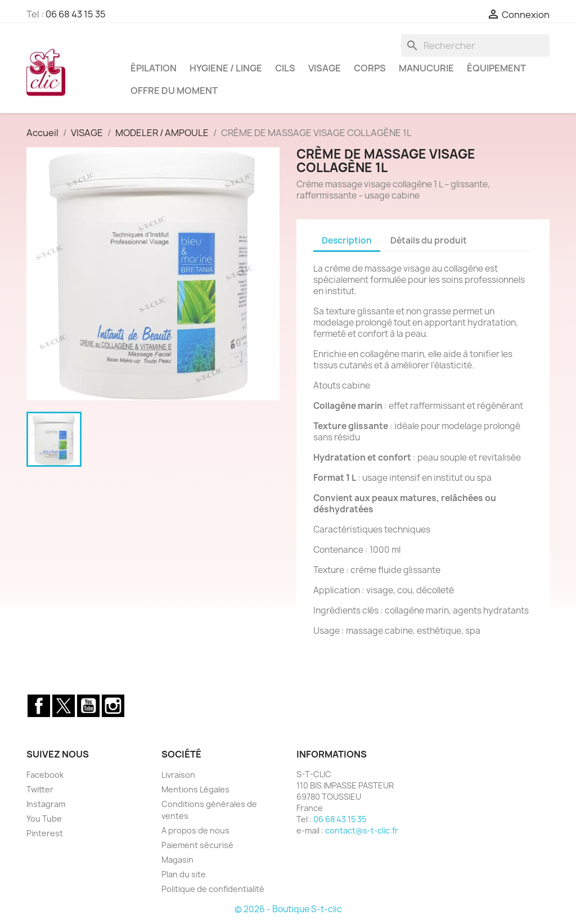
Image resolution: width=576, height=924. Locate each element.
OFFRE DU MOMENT (174, 91)
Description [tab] (347, 240)
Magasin (177, 860)
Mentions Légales (195, 789)
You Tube (44, 819)
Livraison (178, 775)
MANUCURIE (426, 68)
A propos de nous (195, 830)
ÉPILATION (154, 68)
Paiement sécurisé (197, 845)
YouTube (88, 706)
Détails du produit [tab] (429, 240)
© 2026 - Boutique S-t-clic (288, 909)
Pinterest (45, 833)
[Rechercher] (475, 46)
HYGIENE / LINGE (226, 68)
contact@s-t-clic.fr (362, 830)
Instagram (113, 706)
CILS (285, 68)
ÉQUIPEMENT (496, 68)
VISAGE (325, 68)
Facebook (39, 706)
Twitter (64, 706)
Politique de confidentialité (213, 889)
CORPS (370, 68)
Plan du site (184, 874)
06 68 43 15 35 (76, 14)
